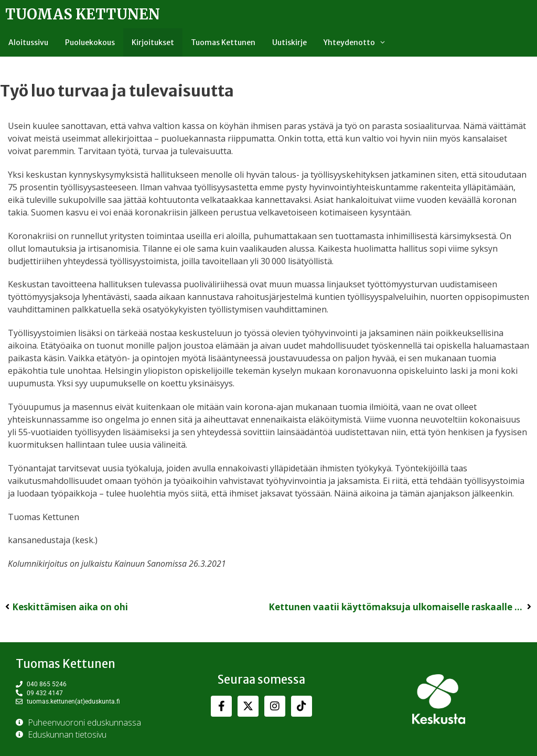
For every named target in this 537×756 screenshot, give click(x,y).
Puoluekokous (90, 42)
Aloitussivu (28, 42)
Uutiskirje (289, 42)
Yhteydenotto (359, 42)
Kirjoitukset (153, 42)
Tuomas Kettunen (83, 14)
